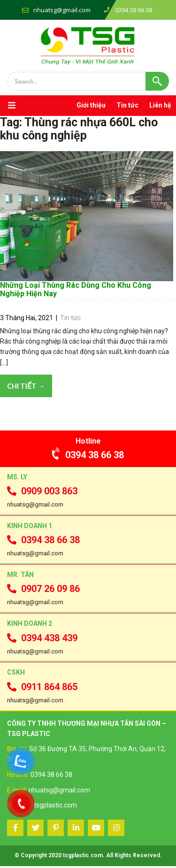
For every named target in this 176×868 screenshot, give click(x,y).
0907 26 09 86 (43, 591)
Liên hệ (160, 105)
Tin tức (127, 105)
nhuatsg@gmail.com (62, 10)
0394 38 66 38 (88, 457)
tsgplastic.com (55, 807)
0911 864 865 (42, 689)
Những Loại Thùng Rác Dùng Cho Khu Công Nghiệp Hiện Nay (76, 291)
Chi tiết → (26, 388)
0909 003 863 (42, 493)
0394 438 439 (42, 640)
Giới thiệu (91, 105)
